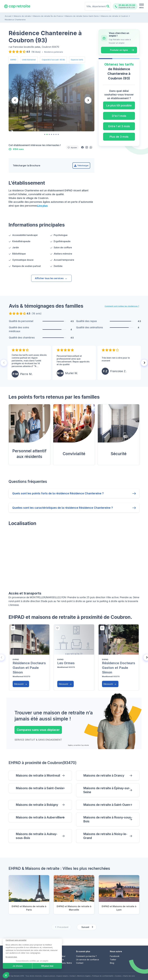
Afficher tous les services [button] (51, 278)
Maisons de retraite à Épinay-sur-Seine (107, 790)
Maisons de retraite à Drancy (104, 775)
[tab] (45, 134)
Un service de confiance (88, 960)
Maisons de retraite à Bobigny (37, 805)
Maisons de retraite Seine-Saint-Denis (82, 16)
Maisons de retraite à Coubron (115, 16)
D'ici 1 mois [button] (119, 116)
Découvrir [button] (21, 684)
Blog (112, 963)
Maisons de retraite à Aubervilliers (40, 817)
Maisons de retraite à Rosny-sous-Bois (108, 819)
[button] (82, 147)
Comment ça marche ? (86, 956)
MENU (142, 8)
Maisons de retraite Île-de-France (48, 16)
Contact (80, 963)
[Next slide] (88, 100)
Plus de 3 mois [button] (119, 137)
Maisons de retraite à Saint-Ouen (107, 805)
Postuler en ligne (119, 50)
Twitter (113, 960)
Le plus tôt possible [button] (119, 105)
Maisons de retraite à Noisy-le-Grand (105, 836)
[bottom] (13, 628)
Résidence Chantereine (15, 20)
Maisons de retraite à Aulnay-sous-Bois (37, 836)
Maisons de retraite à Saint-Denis (39, 788)
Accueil (8, 16)
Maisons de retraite (22, 16)
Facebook (115, 956)
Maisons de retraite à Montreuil (38, 775)
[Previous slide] (15, 100)
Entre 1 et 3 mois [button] (119, 126)
